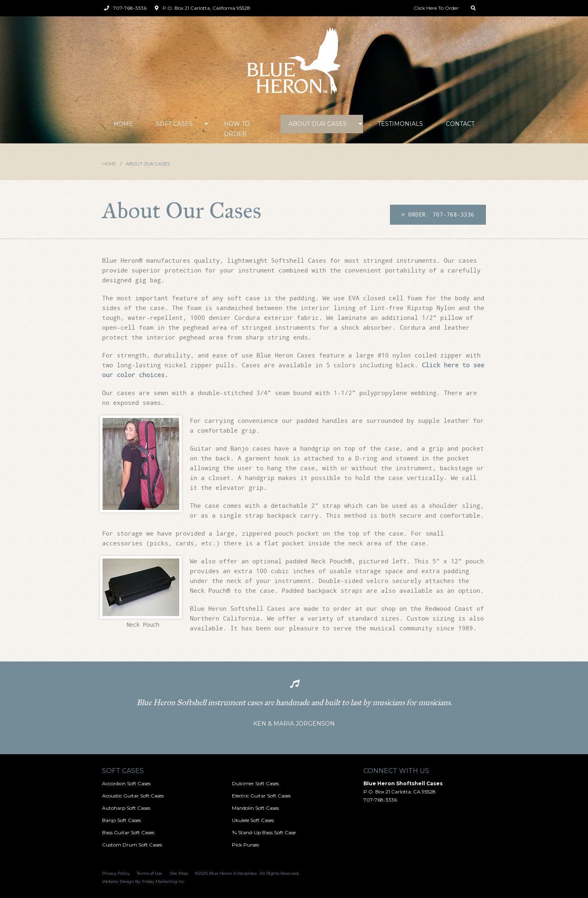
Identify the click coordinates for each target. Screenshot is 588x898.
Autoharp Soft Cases (126, 808)
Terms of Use (149, 873)
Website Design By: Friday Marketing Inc (143, 881)
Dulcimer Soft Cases (255, 783)
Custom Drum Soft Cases (132, 845)
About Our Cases (318, 124)
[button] (178, 124)
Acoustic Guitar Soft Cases (133, 796)
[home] (294, 61)
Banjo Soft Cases (121, 820)
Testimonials (400, 124)
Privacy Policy (116, 873)
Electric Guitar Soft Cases (261, 796)
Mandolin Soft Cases (255, 808)
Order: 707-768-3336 (438, 214)
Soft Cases (174, 124)
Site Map (179, 873)
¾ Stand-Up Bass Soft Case (264, 832)
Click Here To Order (436, 8)
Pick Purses (245, 845)
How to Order (237, 129)
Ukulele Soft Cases (253, 820)
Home (123, 124)
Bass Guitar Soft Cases (128, 832)
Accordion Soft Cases (126, 783)
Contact (460, 124)
